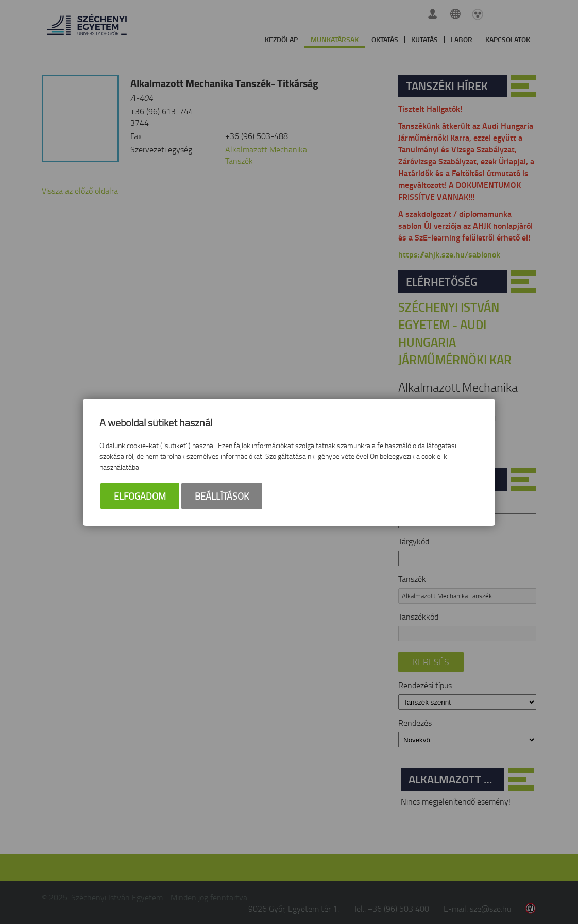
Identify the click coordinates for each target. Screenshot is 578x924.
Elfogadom (140, 496)
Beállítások (222, 496)
